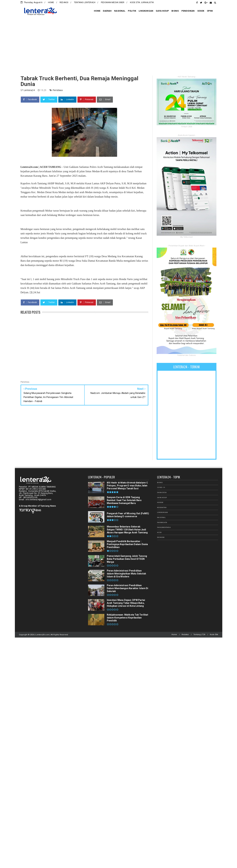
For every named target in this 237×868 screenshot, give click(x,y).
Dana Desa (162, 492)
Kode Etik (214, 635)
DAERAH (107, 11)
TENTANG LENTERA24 (85, 2)
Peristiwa (58, 90)
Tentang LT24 (199, 635)
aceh (159, 532)
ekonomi (161, 537)
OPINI (210, 11)
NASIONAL (120, 11)
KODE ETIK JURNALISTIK (142, 2)
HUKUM (160, 502)
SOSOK (201, 11)
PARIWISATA (162, 522)
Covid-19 (161, 487)
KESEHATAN (162, 507)
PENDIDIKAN (188, 11)
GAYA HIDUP (162, 11)
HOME (51, 2)
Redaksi (185, 635)
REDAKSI (64, 2)
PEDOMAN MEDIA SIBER (113, 2)
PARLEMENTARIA (164, 527)
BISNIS (175, 11)
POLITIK (132, 11)
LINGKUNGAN (146, 11)
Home (174, 635)
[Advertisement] (119, 46)
